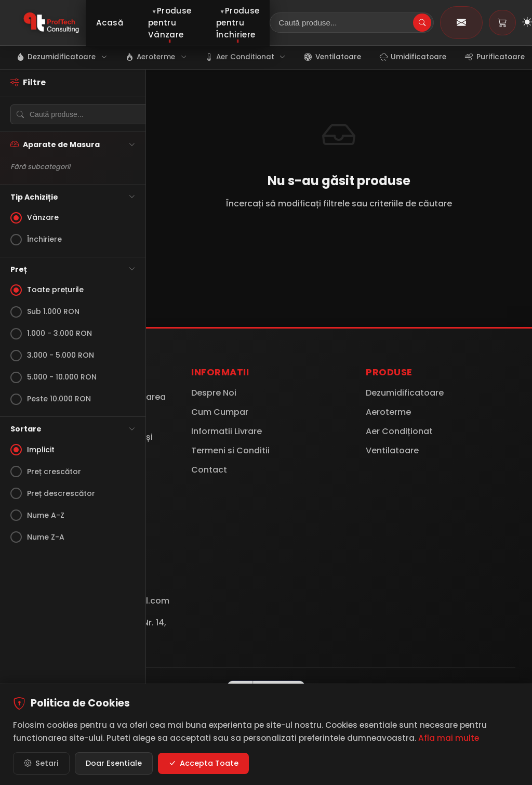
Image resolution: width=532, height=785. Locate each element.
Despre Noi (214, 393)
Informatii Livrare (227, 431)
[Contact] (461, 23)
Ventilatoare (392, 450)
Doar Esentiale (114, 764)
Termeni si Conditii (230, 450)
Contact (209, 470)
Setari (41, 764)
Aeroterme (388, 412)
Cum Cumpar (220, 412)
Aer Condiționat (399, 431)
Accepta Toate (203, 764)
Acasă (110, 23)
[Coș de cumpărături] (502, 23)
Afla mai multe (449, 738)
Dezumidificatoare (405, 393)
